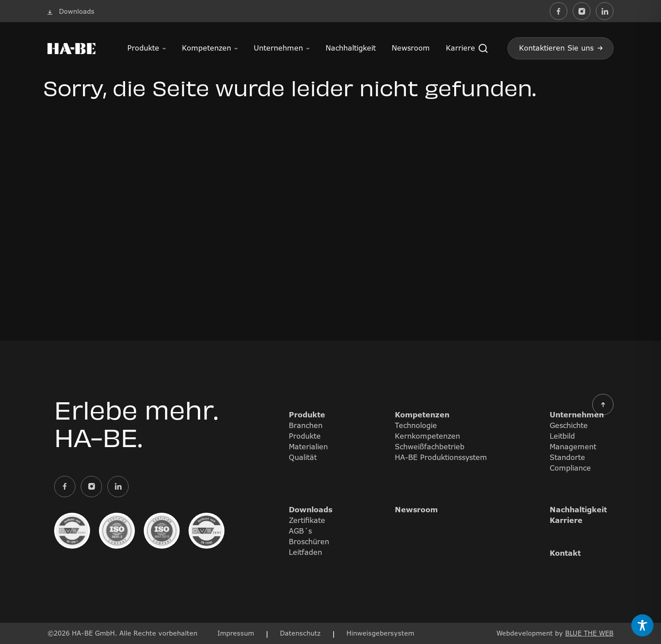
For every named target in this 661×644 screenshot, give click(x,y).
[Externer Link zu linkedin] (605, 11)
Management (573, 447)
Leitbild (562, 436)
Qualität (303, 457)
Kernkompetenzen (427, 436)
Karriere (460, 48)
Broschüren (309, 542)
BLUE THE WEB (589, 633)
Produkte (143, 48)
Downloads (311, 510)
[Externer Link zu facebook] (559, 11)
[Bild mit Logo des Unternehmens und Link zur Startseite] (71, 48)
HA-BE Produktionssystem (441, 457)
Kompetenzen (207, 48)
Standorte (567, 457)
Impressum (236, 633)
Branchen (306, 425)
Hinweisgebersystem (380, 633)
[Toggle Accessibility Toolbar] (642, 625)
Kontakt (565, 553)
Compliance (570, 468)
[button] (483, 48)
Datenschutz (300, 633)
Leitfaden (305, 552)
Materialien (308, 447)
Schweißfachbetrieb (430, 447)
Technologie (416, 425)
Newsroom (411, 48)
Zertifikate (307, 520)
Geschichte (569, 425)
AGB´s (300, 531)
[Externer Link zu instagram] (582, 11)
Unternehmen (278, 48)
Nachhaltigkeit (351, 48)
